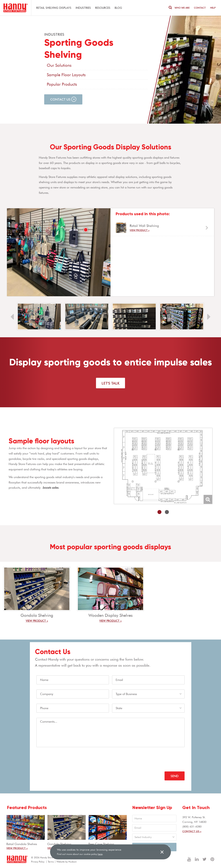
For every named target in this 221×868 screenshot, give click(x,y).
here (100, 854)
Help (213, 8)
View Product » (140, 230)
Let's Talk (110, 383)
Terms (51, 862)
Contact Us (63, 99)
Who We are (182, 8)
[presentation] (63, 760)
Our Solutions (59, 65)
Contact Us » (192, 831)
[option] (162, 228)
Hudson (73, 862)
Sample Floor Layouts (66, 75)
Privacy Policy (38, 862)
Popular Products (62, 84)
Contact (200, 8)
